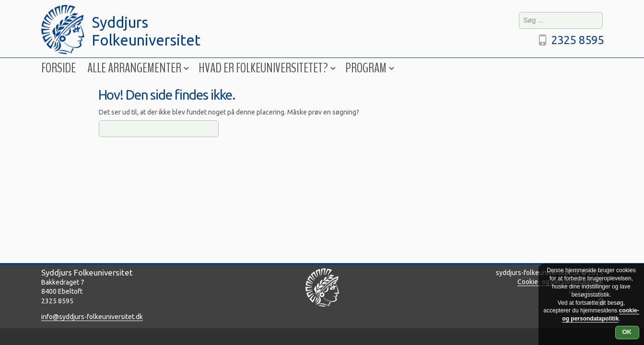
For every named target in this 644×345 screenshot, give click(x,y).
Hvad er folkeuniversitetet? (266, 68)
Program (369, 68)
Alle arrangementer (137, 68)
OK (627, 332)
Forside (59, 68)
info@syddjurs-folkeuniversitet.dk (92, 317)
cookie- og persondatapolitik (600, 315)
